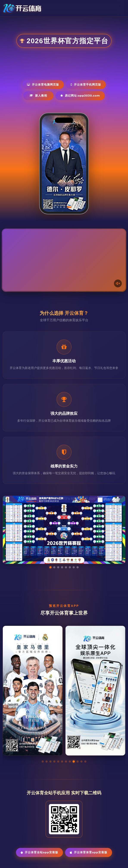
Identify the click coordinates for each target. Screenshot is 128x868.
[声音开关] (118, 283)
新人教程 (38, 95)
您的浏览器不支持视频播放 (64, 260)
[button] (43, 761)
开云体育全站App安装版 (39, 852)
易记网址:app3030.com (80, 95)
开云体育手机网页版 (86, 84)
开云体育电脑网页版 (43, 84)
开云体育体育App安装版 (89, 852)
